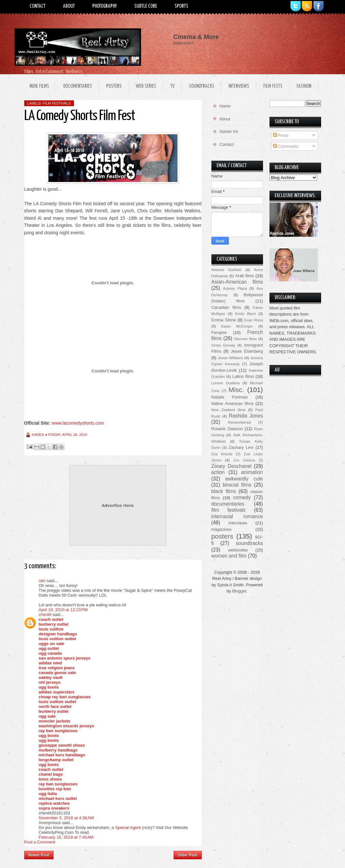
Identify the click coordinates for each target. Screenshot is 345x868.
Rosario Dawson (227, 429)
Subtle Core (146, 6)
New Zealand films (228, 410)
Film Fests (273, 86)
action (218, 472)
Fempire (219, 333)
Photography (105, 6)
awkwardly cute (244, 479)
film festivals (57, 103)
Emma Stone (224, 320)
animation (252, 472)
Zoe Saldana (244, 460)
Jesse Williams (230, 358)
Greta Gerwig (223, 345)
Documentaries (78, 86)
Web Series (146, 86)
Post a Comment (40, 842)
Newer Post (39, 855)
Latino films (243, 376)
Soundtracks (202, 86)
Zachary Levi (241, 447)
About (69, 6)
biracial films (237, 485)
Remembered (239, 422)
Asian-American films (237, 282)
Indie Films (39, 86)
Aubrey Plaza (235, 288)
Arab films (245, 276)
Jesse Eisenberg (247, 351)
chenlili (45, 615)
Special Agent (128, 828)
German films (245, 339)
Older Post (188, 855)
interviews (238, 523)
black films (224, 491)
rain (42, 581)
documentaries (228, 504)
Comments (286, 146)
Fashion (304, 86)
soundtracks (249, 543)
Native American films (233, 404)
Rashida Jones (246, 416)
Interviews (239, 86)
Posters (114, 86)
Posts (281, 135)
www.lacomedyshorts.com (78, 423)
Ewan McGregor (237, 326)
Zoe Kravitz (222, 454)
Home (114, 853)
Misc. (236, 390)
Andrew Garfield (226, 270)
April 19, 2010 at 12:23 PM (63, 610)
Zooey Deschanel (232, 466)
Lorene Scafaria (226, 383)
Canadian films (226, 307)
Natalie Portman (230, 397)
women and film (229, 556)
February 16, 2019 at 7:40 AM (66, 837)
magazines (222, 529)
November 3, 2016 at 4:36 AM (66, 818)
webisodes (238, 550)
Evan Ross (254, 320)
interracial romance (237, 516)
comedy (242, 497)
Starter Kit (229, 131)
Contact (38, 6)
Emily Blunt (245, 313)
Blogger (239, 591)
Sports (181, 6)
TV (172, 86)
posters (222, 536)
